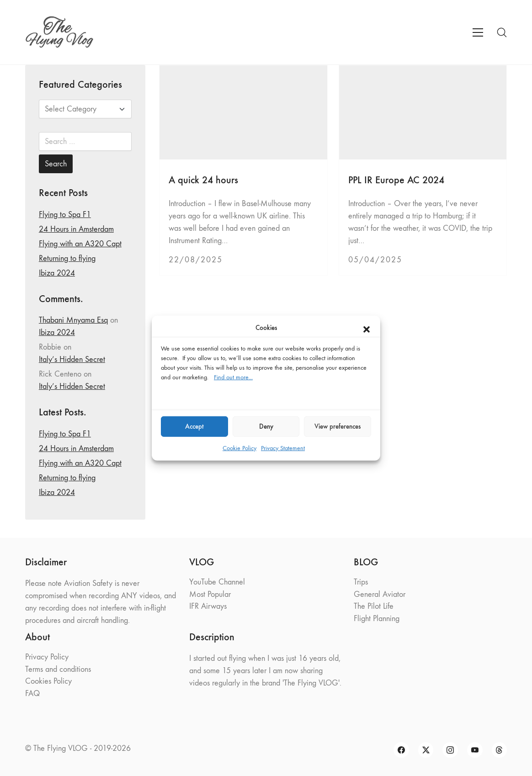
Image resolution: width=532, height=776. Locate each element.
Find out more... (233, 377)
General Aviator (380, 594)
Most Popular (210, 594)
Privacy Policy (47, 657)
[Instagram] (450, 750)
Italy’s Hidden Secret (72, 359)
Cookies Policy (48, 681)
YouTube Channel (217, 582)
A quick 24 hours (203, 180)
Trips (361, 582)
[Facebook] (401, 750)
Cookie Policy (239, 448)
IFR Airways (208, 606)
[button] (367, 328)
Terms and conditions (58, 669)
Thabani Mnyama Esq (73, 320)
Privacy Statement (283, 448)
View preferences (338, 426)
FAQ (32, 694)
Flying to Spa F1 (65, 215)
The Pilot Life (374, 606)
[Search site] (502, 32)
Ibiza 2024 (57, 273)
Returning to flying (67, 258)
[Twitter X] (426, 750)
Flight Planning (377, 619)
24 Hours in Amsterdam (76, 229)
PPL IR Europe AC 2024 (396, 180)
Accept (194, 426)
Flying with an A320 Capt (80, 244)
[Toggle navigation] (478, 32)
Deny (266, 426)
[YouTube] (475, 750)
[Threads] (500, 750)
